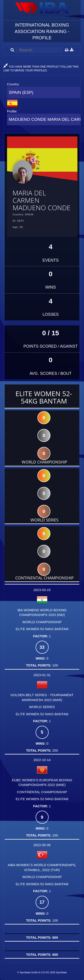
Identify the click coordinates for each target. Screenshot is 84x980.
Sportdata (61, 972)
